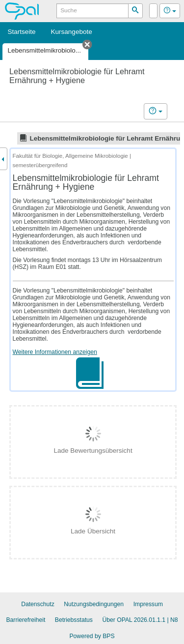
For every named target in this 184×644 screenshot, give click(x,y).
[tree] (92, 138)
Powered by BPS (92, 636)
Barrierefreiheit (26, 620)
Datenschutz (38, 604)
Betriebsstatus (74, 620)
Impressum (148, 604)
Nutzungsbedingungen (94, 604)
